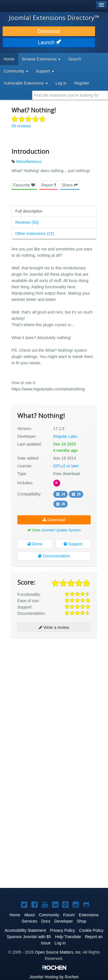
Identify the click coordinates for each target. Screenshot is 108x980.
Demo (35, 544)
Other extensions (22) (35, 234)
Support (73, 544)
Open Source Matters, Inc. (58, 952)
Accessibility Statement (25, 930)
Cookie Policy (91, 930)
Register (82, 83)
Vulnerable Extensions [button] (26, 83)
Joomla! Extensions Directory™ (54, 17)
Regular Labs (65, 436)
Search (75, 59)
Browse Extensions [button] (41, 59)
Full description (29, 211)
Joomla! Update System (61, 530)
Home (9, 59)
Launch (49, 42)
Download (49, 31)
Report (49, 185)
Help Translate (68, 937)
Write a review (54, 627)
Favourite (24, 185)
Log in (61, 83)
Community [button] (16, 71)
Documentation (54, 556)
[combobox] (70, 95)
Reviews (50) (27, 222)
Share (70, 185)
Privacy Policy (62, 930)
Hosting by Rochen (54, 977)
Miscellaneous (29, 162)
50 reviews (21, 126)
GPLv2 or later (66, 466)
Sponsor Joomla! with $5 (29, 937)
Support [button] (45, 71)
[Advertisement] (54, 697)
